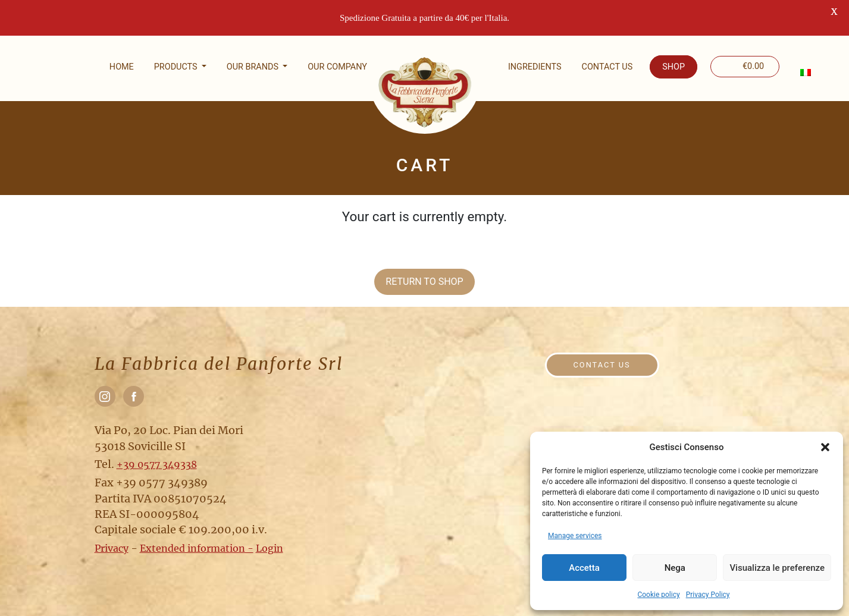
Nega (675, 568)
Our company (337, 67)
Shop (673, 67)
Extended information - (197, 548)
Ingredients (535, 67)
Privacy (112, 548)
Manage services (575, 536)
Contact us (607, 67)
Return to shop (424, 282)
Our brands (254, 67)
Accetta (584, 568)
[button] (825, 447)
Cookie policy (658, 595)
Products (177, 67)
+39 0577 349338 (157, 464)
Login (270, 548)
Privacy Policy (708, 595)
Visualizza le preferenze (777, 568)
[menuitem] (805, 73)
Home (122, 67)
